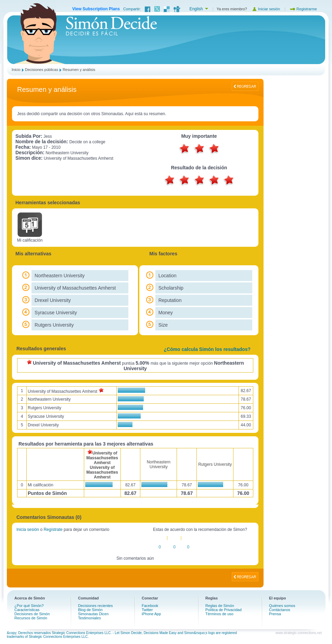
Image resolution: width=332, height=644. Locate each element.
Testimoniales (90, 618)
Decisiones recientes (95, 606)
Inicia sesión (28, 530)
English (196, 9)
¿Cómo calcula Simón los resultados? (207, 349)
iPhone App (151, 614)
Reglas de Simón (220, 606)
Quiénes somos (282, 606)
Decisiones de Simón (32, 614)
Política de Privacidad (224, 610)
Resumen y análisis (79, 70)
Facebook (150, 606)
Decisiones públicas (42, 70)
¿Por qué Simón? (29, 606)
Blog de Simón (90, 610)
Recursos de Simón (31, 618)
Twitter (147, 610)
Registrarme (303, 9)
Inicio (16, 70)
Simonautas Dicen (93, 614)
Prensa (275, 614)
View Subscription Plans (96, 9)
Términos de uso (219, 614)
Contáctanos (280, 610)
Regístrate (53, 530)
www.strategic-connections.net (299, 633)
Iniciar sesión (266, 9)
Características (27, 610)
